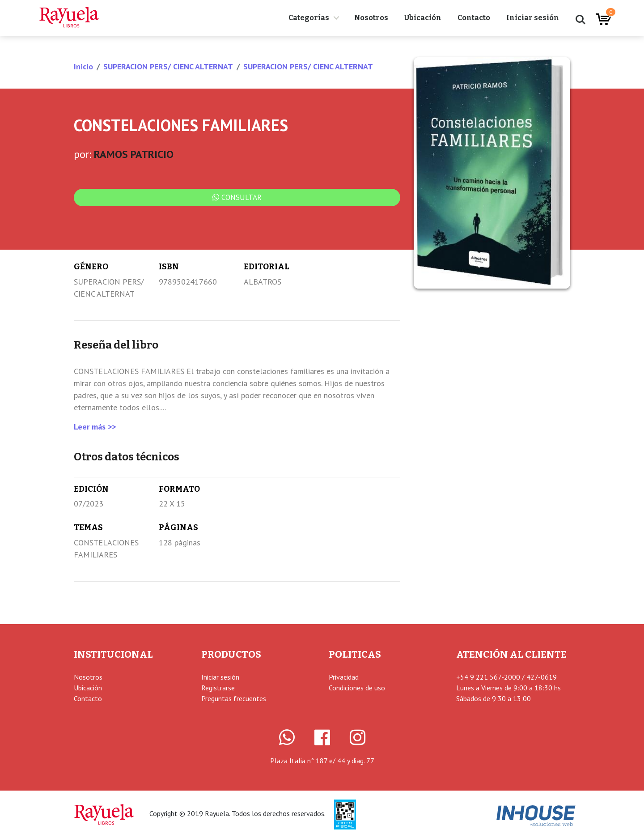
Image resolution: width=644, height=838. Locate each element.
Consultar (237, 197)
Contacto (474, 18)
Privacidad (344, 677)
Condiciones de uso (357, 688)
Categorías (309, 18)
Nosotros (371, 18)
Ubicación (423, 18)
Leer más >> (95, 427)
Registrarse (218, 688)
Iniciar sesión (533, 18)
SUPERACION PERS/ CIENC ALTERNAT (168, 66)
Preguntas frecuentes (234, 698)
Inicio (83, 66)
